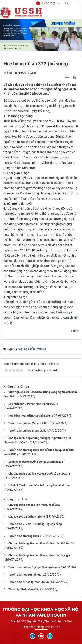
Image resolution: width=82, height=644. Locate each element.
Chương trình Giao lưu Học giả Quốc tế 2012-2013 (39, 474)
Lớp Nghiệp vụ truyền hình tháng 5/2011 (33, 404)
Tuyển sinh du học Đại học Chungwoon (32, 567)
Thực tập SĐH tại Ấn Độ (23, 589)
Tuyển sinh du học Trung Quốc (27, 431)
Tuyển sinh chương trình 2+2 (26, 536)
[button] (46, 3)
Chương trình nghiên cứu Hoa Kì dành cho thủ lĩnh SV (41, 543)
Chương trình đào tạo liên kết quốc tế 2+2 (34, 505)
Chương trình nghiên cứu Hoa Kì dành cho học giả (39, 555)
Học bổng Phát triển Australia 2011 (30, 416)
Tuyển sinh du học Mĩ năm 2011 (28, 423)
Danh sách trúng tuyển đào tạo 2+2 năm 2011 (36, 462)
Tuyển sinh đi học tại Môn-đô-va (29, 582)
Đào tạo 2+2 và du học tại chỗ (27, 517)
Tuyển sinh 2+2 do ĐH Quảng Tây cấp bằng (35, 524)
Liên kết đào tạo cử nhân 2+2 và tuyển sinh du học (39, 485)
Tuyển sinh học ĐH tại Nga (25, 575)
